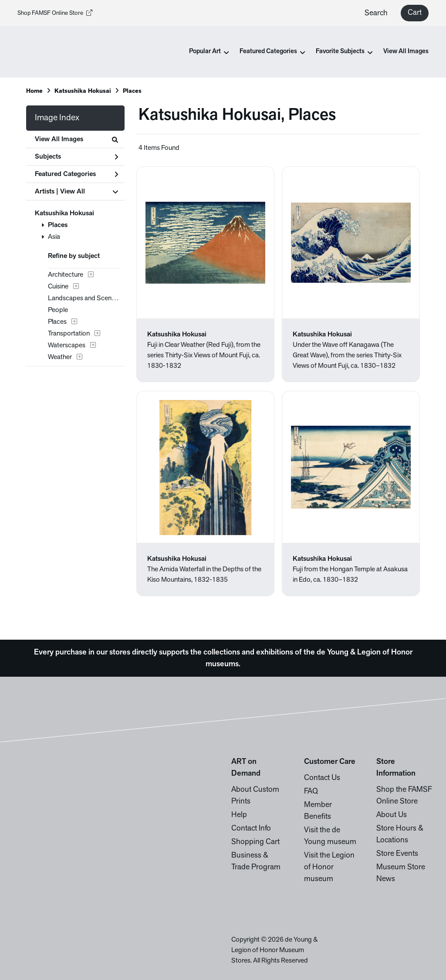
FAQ (311, 792)
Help (239, 815)
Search (376, 13)
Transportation (69, 334)
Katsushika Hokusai (83, 91)
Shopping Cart (255, 842)
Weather (60, 357)
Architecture (66, 275)
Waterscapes (67, 346)
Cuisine (58, 287)
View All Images (406, 52)
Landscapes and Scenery (84, 298)
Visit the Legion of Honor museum (329, 867)
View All (73, 192)
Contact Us (322, 778)
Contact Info (251, 829)
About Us (392, 815)
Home (34, 91)
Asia (54, 237)
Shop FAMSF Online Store (55, 13)
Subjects (76, 157)
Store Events (397, 854)
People (58, 310)
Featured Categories (76, 174)
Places (132, 91)
